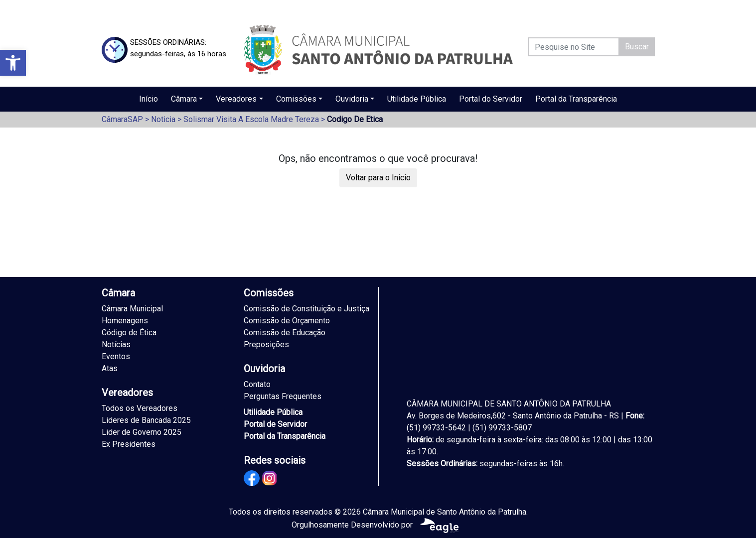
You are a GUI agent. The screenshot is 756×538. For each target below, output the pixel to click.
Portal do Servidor (491, 99)
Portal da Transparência (576, 99)
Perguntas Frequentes (283, 396)
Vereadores (236, 99)
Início (149, 99)
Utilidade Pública (417, 99)
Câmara (184, 99)
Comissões (296, 99)
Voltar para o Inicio (378, 178)
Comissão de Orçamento (287, 321)
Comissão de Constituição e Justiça (306, 309)
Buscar (637, 47)
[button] (13, 63)
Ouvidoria (352, 99)
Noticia (163, 119)
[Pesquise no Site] (574, 47)
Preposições (266, 344)
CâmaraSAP (122, 119)
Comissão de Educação (285, 333)
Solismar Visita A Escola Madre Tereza (251, 119)
